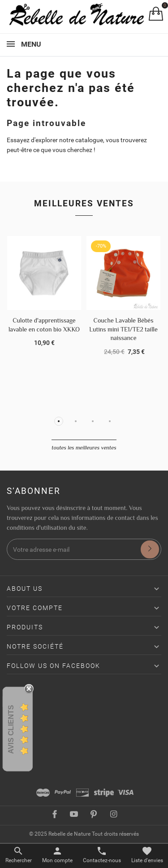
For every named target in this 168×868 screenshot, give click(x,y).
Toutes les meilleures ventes (84, 448)
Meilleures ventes (84, 203)
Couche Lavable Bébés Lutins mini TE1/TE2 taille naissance (123, 329)
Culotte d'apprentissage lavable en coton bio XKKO (44, 325)
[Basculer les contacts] (102, 855)
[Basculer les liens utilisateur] (57, 855)
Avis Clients (11, 729)
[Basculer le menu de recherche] (19, 855)
